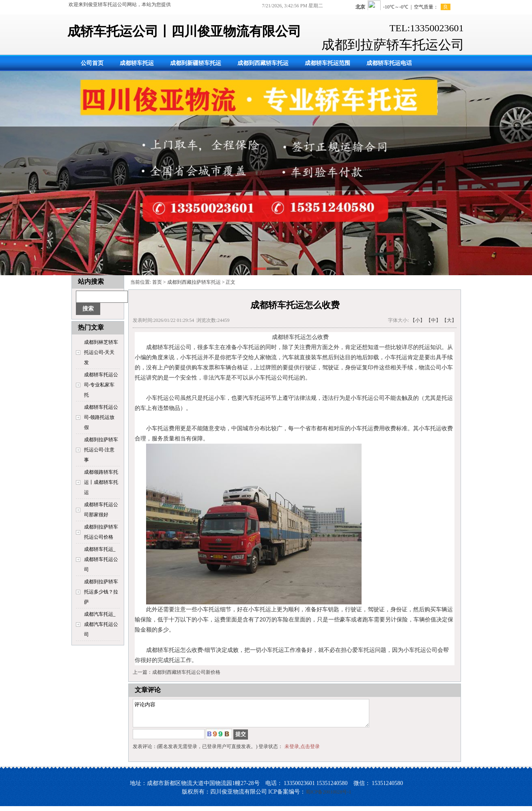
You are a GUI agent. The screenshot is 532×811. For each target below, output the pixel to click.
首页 (157, 282)
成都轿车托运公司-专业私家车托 (101, 385)
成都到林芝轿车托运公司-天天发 (101, 352)
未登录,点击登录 (302, 751)
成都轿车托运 (137, 63)
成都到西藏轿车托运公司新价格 (186, 672)
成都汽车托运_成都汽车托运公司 (101, 624)
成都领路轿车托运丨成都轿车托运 (101, 482)
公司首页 (92, 63)
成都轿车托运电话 (389, 63)
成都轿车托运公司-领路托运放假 (101, 417)
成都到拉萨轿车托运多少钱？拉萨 (101, 592)
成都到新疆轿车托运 (196, 63)
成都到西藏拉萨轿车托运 (194, 282)
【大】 (449, 320)
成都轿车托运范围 (327, 63)
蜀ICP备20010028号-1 (328, 797)
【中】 (433, 320)
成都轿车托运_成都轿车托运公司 (101, 559)
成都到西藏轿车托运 (263, 63)
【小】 (418, 320)
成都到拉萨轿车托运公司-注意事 (101, 450)
